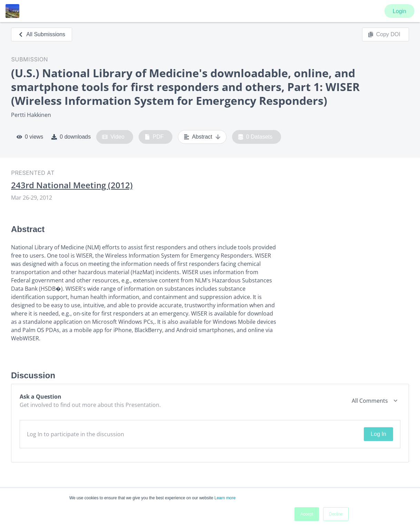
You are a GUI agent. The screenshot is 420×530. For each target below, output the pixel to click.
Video (113, 137)
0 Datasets (255, 137)
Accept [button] (307, 514)
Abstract (202, 137)
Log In (378, 434)
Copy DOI (384, 34)
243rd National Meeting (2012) (72, 185)
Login (399, 11)
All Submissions (42, 34)
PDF (154, 137)
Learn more (225, 498)
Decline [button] (336, 514)
